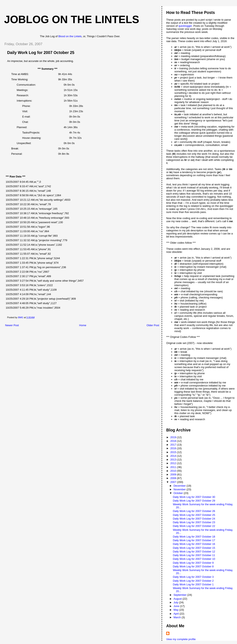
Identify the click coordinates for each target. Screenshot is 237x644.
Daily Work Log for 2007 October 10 (194, 559)
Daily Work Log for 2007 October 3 (193, 577)
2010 (174, 471)
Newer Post (12, 325)
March (178, 617)
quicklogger (185, 26)
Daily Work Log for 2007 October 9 (193, 563)
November (180, 489)
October (179, 493)
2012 (174, 463)
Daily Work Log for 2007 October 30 (194, 497)
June (177, 606)
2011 (174, 467)
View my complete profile (181, 639)
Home (83, 325)
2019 (174, 437)
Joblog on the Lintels (72, 19)
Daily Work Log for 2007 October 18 (194, 537)
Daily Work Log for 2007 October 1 (193, 584)
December (180, 486)
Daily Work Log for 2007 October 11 (194, 555)
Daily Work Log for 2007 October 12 (194, 552)
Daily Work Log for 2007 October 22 (194, 526)
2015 (174, 452)
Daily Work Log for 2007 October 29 (194, 501)
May (176, 610)
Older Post (153, 325)
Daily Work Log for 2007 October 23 (194, 522)
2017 (174, 445)
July (176, 602)
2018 (174, 441)
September (180, 595)
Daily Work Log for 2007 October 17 (194, 540)
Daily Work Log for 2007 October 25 (194, 515)
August (178, 599)
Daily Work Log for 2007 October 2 (193, 581)
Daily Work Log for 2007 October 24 (194, 519)
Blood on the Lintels (70, 36)
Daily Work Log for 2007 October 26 (194, 511)
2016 (174, 448)
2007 (174, 482)
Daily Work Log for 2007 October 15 (194, 548)
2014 (174, 456)
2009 (174, 474)
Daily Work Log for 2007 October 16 (194, 544)
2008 (174, 478)
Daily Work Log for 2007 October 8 (193, 566)
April (177, 614)
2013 (174, 460)
